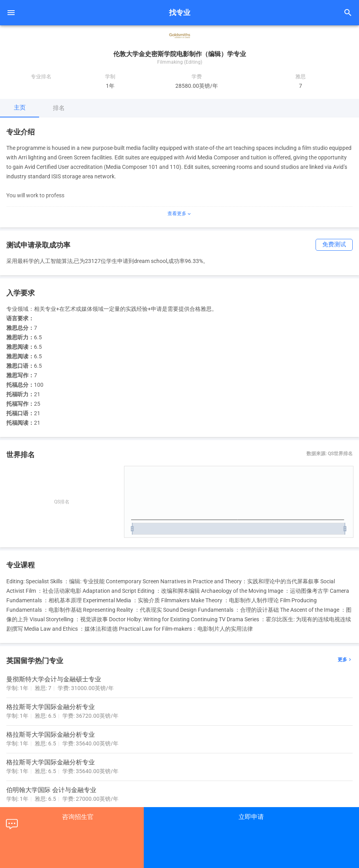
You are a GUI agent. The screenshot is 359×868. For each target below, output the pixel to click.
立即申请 (251, 817)
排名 (59, 108)
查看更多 (180, 214)
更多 (345, 660)
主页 (20, 108)
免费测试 (334, 245)
